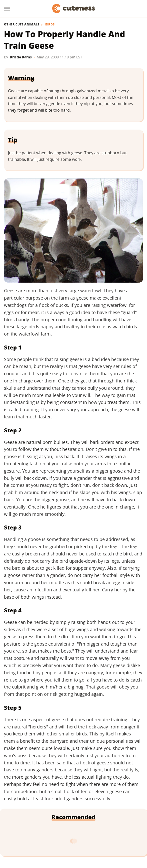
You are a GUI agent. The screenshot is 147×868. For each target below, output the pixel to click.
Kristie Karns (21, 57)
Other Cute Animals (22, 24)
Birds (50, 24)
